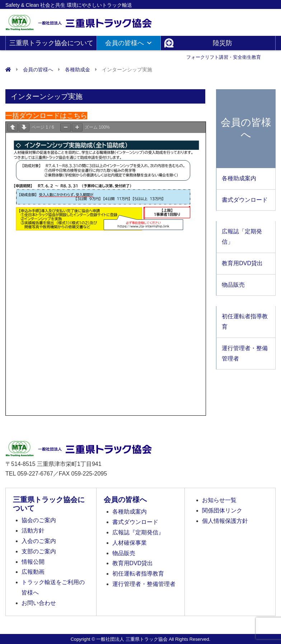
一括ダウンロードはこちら (46, 116)
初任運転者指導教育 (245, 321)
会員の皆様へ (129, 43)
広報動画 (33, 572)
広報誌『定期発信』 (138, 532)
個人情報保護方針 (225, 521)
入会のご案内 (39, 541)
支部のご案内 (39, 551)
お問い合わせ (39, 603)
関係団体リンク (222, 511)
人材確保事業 (130, 543)
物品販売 (233, 285)
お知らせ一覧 (219, 500)
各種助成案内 (239, 178)
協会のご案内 (39, 520)
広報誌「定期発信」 (242, 237)
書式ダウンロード (245, 200)
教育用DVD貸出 (242, 263)
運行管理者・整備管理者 (245, 353)
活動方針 (33, 531)
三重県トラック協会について (51, 45)
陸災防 (224, 45)
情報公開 (33, 562)
